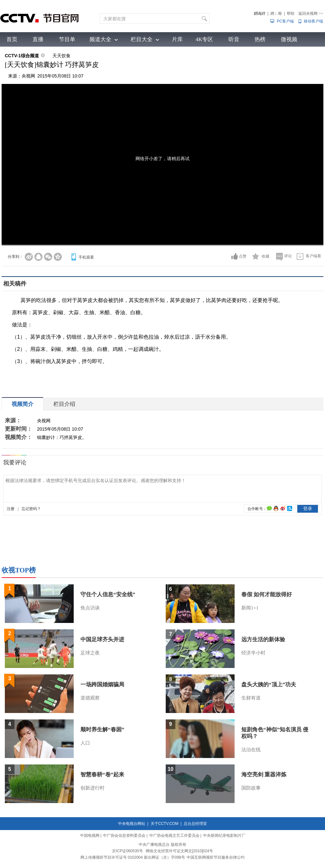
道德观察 (90, 698)
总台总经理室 (195, 824)
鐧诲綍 (260, 14)
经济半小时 (253, 653)
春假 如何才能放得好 (267, 594)
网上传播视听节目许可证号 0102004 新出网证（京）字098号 (133, 857)
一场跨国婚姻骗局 (102, 685)
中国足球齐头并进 (102, 640)
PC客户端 (285, 21)
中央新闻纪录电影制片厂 (224, 836)
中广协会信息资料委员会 (124, 836)
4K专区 (204, 39)
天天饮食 (61, 56)
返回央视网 (311, 14)
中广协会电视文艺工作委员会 (174, 836)
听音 (234, 39)
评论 (288, 256)
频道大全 (100, 39)
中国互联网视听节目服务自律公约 (216, 857)
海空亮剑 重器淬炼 (264, 775)
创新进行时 (93, 788)
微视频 (289, 39)
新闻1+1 (250, 608)
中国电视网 (90, 836)
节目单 (67, 39)
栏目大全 (142, 39)
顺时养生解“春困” (102, 730)
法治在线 (251, 750)
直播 (38, 39)
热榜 (260, 39)
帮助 (291, 14)
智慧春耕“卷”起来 (102, 775)
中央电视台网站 (132, 824)
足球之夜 (90, 653)
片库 (177, 39)
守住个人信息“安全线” (108, 594)
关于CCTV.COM (165, 824)
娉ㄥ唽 (276, 14)
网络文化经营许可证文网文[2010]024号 (179, 851)
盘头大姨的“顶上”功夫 (269, 685)
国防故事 (251, 788)
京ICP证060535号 (127, 851)
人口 (85, 743)
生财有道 (251, 698)
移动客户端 (313, 21)
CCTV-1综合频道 (22, 56)
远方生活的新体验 (263, 640)
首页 (12, 39)
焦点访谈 (90, 608)
